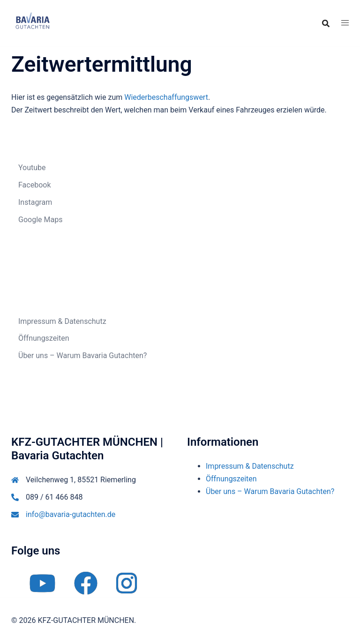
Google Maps (40, 220)
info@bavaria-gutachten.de (71, 514)
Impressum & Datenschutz (62, 321)
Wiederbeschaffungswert (166, 97)
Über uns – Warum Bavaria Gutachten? (82, 356)
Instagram (35, 202)
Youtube (32, 168)
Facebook (34, 185)
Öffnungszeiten (44, 338)
